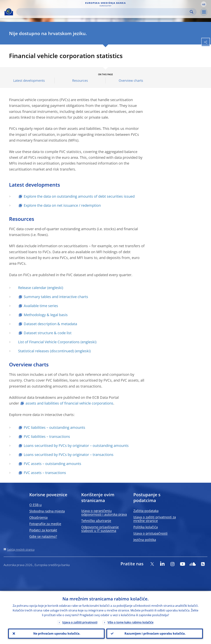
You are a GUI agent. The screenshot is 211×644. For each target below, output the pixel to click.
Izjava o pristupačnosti (150, 533)
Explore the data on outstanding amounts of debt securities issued (79, 196)
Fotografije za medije (45, 524)
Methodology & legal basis (46, 315)
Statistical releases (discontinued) (46, 351)
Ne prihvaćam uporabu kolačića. (56, 633)
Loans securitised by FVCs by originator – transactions (69, 455)
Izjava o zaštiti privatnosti (80, 622)
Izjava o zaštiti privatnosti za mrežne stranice (155, 519)
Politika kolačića (146, 527)
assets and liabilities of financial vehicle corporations (69, 403)
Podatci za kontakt (43, 530)
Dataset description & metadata (50, 324)
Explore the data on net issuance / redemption (62, 205)
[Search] (104, 12)
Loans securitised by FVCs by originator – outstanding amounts (76, 446)
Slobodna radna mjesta (47, 511)
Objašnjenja (38, 517)
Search (192, 12)
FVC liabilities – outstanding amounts (54, 427)
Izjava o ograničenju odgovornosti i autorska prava (104, 513)
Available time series (41, 306)
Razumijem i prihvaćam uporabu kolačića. (155, 633)
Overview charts (131, 81)
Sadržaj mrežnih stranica (21, 550)
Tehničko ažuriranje (96, 521)
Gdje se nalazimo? (43, 536)
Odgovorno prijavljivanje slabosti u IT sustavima (100, 529)
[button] (204, 4)
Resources (80, 81)
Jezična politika (145, 540)
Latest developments (29, 81)
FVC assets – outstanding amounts (52, 464)
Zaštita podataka (146, 511)
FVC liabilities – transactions (47, 436)
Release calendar (32, 288)
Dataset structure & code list (48, 333)
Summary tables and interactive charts (56, 297)
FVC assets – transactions (45, 473)
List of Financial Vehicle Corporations (49, 342)
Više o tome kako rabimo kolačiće (130, 622)
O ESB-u (35, 505)
